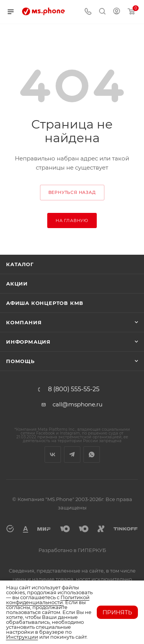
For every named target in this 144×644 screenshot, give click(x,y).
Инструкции (22, 637)
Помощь (20, 361)
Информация (28, 342)
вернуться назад (72, 192)
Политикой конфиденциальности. (48, 600)
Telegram (72, 454)
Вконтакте (53, 454)
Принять (117, 612)
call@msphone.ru (78, 404)
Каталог (20, 264)
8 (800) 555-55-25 (74, 389)
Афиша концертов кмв (45, 303)
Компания (24, 322)
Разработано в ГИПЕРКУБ (72, 550)
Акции (17, 284)
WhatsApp (92, 454)
